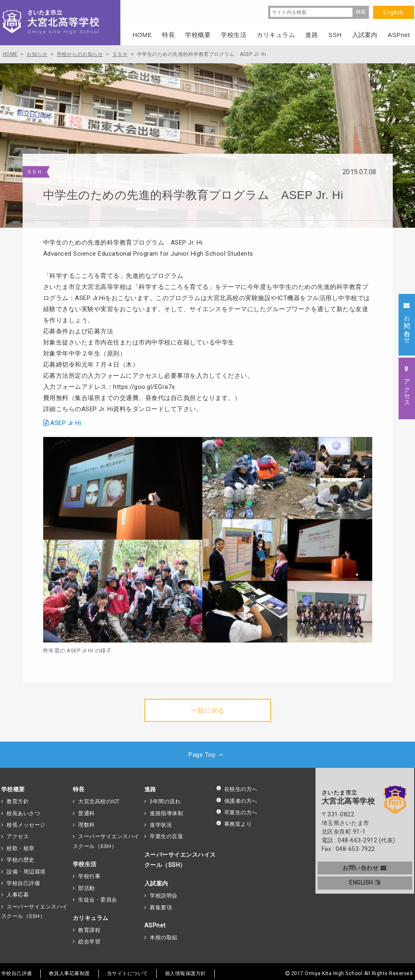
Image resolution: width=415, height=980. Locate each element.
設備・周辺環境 (26, 872)
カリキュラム (91, 918)
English (393, 12)
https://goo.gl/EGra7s (144, 387)
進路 (150, 789)
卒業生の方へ (237, 812)
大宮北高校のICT (99, 801)
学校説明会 (164, 896)
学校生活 (85, 864)
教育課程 (89, 930)
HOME (142, 35)
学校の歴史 (21, 860)
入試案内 (156, 883)
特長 (79, 789)
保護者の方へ (237, 801)
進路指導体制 (166, 813)
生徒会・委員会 (98, 900)
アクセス (18, 836)
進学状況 (161, 825)
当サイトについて (128, 973)
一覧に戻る (207, 711)
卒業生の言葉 (166, 836)
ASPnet (155, 925)
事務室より (234, 824)
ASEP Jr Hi (66, 423)
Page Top (207, 755)
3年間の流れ (165, 801)
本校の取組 (164, 937)
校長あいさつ (23, 813)
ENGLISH (365, 883)
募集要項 (161, 907)
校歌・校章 (21, 848)
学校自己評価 (23, 883)
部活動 (87, 888)
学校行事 (89, 876)
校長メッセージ (26, 825)
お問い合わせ (365, 868)
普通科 (87, 813)
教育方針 (18, 801)
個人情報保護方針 (185, 973)
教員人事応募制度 (70, 973)
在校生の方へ (237, 789)
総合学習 (89, 942)
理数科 (87, 825)
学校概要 (13, 789)
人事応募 (18, 895)
